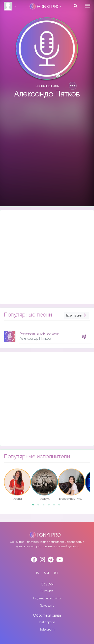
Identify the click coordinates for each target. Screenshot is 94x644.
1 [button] (35, 506)
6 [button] (61, 506)
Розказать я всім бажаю (39, 334)
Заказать (47, 606)
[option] (47, 334)
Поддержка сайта (47, 598)
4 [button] (50, 506)
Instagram (47, 622)
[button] (73, 86)
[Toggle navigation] (88, 6)
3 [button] (45, 506)
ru (38, 573)
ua (46, 573)
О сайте (47, 591)
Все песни (77, 316)
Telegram (47, 630)
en (56, 573)
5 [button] (56, 506)
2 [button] (40, 506)
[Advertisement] (47, 155)
